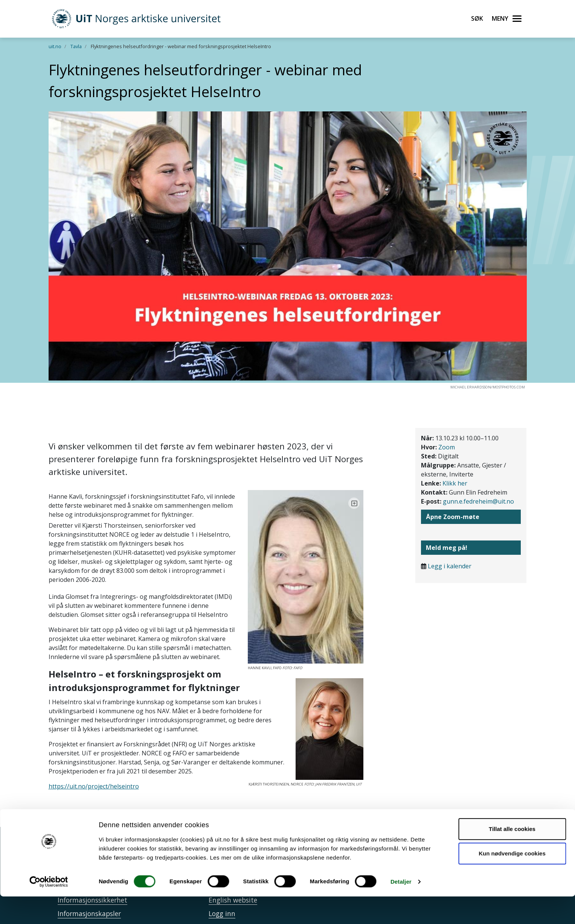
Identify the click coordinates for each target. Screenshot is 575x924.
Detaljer (401, 909)
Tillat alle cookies (512, 856)
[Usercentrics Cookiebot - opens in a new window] (49, 909)
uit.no (55, 46)
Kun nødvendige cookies (512, 881)
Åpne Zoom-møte (453, 517)
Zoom (447, 447)
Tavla (76, 46)
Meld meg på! (447, 548)
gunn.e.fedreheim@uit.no (478, 501)
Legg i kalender (450, 566)
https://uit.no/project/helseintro (94, 768)
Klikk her (455, 483)
